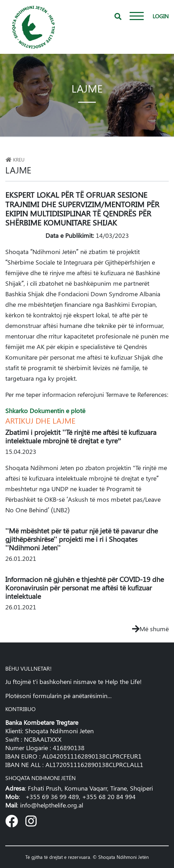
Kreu (15, 159)
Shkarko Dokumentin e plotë (45, 411)
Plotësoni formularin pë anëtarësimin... (58, 696)
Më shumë (150, 629)
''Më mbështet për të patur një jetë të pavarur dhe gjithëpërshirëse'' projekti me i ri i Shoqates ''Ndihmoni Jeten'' (82, 539)
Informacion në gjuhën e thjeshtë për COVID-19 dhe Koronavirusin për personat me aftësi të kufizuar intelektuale (85, 587)
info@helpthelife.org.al (52, 805)
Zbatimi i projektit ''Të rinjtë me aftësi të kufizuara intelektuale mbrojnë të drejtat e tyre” (81, 436)
